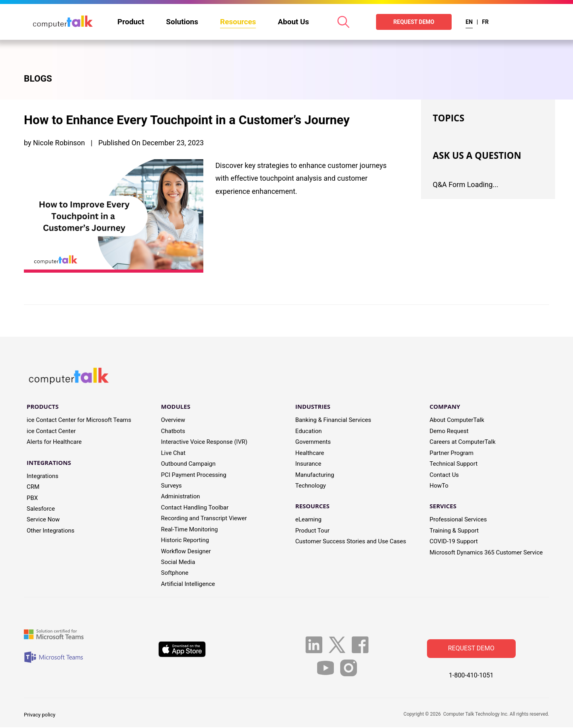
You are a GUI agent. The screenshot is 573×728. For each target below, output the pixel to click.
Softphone (175, 574)
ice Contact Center (51, 431)
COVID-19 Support (454, 542)
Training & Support (454, 531)
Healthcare (310, 453)
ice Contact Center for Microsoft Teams (79, 421)
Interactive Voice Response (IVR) (204, 443)
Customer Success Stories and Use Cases (351, 542)
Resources (238, 22)
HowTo (439, 486)
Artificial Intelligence (188, 584)
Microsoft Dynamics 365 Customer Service (486, 553)
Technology (311, 486)
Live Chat (173, 453)
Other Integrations (51, 531)
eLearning (308, 520)
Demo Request (449, 431)
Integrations (43, 476)
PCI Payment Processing (194, 475)
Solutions (182, 22)
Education (309, 431)
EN (469, 22)
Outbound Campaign (188, 465)
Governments (313, 443)
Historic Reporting (185, 541)
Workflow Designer (186, 552)
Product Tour (312, 531)
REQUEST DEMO (414, 22)
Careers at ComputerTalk (463, 443)
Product (131, 22)
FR (485, 22)
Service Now (43, 520)
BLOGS (39, 79)
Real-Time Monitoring (190, 530)
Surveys (172, 486)
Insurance (308, 465)
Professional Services (458, 520)
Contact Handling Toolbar (195, 508)
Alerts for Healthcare (54, 443)
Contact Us (444, 475)
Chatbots (173, 431)
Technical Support (454, 465)
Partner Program (452, 453)
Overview (173, 421)
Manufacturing (315, 475)
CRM (33, 488)
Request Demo (471, 649)
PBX (32, 498)
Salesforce (41, 509)
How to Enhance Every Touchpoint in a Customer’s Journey (196, 120)
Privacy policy (40, 715)
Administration (181, 497)
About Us (293, 22)
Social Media (178, 562)
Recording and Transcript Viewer (204, 519)
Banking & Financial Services (333, 421)
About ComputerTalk (457, 421)
